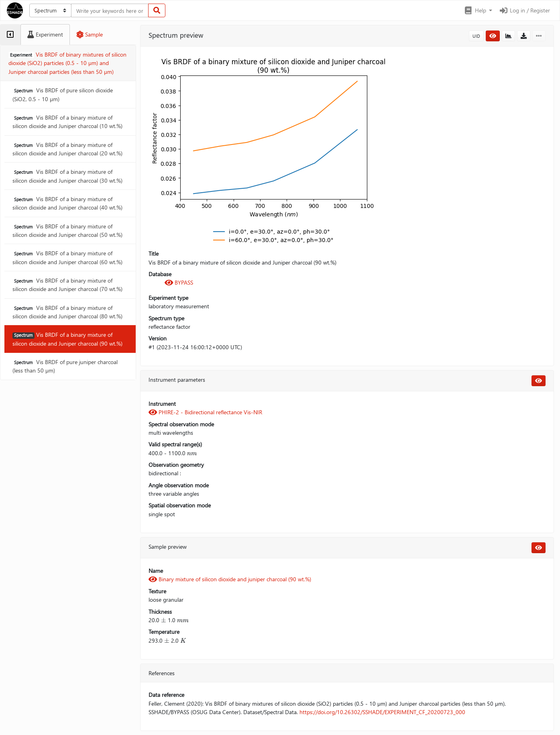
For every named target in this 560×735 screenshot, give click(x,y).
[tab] (10, 35)
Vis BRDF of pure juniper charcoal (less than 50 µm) (65, 366)
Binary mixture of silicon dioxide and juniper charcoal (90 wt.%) (230, 579)
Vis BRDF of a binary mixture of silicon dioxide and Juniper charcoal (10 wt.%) (67, 122)
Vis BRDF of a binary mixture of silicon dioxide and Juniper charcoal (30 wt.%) (67, 176)
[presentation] (192, 453)
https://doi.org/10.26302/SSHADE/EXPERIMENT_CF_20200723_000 (382, 712)
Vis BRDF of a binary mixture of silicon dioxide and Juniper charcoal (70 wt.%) (67, 285)
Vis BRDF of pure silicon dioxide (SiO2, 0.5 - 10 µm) (63, 94)
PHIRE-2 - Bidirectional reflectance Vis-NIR (205, 412)
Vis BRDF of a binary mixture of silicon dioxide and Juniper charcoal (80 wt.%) (67, 312)
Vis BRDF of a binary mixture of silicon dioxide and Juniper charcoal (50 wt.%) (67, 230)
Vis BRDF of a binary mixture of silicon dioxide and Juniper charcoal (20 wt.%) (67, 149)
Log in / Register (524, 10)
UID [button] (476, 36)
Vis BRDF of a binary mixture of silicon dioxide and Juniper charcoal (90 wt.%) (67, 339)
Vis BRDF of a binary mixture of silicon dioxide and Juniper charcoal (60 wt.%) (67, 257)
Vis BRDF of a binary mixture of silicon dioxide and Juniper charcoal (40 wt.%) (67, 203)
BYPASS (179, 282)
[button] (478, 10)
